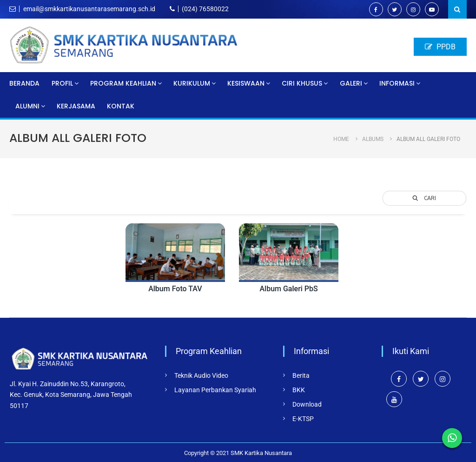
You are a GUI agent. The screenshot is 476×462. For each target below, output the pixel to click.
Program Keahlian (123, 83)
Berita (301, 375)
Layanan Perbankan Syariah (215, 390)
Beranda (24, 83)
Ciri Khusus (302, 83)
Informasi (397, 83)
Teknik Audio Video (201, 375)
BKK (299, 390)
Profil (62, 83)
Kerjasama (76, 106)
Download (307, 404)
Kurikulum (192, 83)
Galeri (351, 83)
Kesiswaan (246, 83)
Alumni (27, 106)
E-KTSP (303, 419)
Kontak (121, 106)
